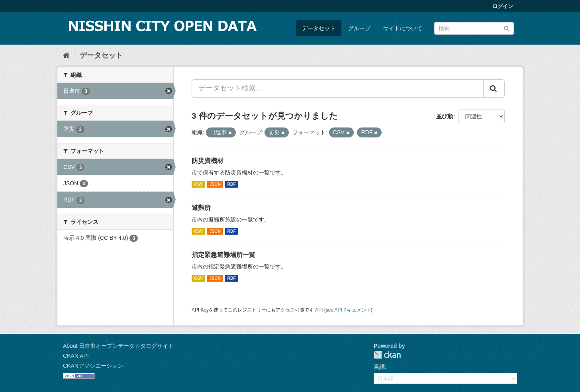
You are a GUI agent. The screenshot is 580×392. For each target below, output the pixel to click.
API (319, 310)
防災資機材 (208, 161)
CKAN (387, 355)
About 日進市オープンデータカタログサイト (118, 346)
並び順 (445, 116)
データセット (319, 28)
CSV (198, 184)
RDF (231, 184)
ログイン (503, 6)
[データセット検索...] (338, 88)
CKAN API (76, 356)
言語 (379, 367)
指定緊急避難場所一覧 (223, 255)
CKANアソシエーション (93, 366)
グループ (359, 28)
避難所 (201, 208)
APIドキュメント (353, 310)
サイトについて (403, 28)
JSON (215, 184)
